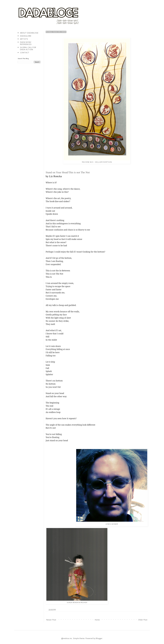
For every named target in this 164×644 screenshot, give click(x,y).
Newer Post (51, 620)
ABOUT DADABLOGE (29, 33)
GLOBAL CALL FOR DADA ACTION (28, 48)
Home (97, 620)
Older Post (143, 620)
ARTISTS (24, 39)
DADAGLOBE (26, 36)
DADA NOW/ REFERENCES (26, 43)
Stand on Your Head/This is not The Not (68, 172)
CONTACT (25, 52)
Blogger (99, 638)
